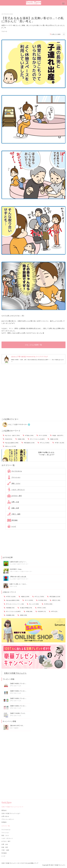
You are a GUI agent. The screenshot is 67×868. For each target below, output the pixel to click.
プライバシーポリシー (8, 819)
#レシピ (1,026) (33, 604)
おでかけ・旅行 (15, 496)
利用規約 (4, 822)
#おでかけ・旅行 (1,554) (11, 435)
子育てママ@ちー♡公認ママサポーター (21, 571)
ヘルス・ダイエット (16, 489)
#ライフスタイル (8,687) (36, 439)
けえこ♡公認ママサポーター (15, 424)
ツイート (4, 31)
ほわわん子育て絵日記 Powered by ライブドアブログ (30, 357)
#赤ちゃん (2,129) (9, 446)
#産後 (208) (20, 439)
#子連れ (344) (28, 435)
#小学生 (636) (47, 604)
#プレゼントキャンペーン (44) (14, 604)
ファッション (14, 477)
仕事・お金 (13, 502)
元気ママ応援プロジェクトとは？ (11, 813)
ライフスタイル (15, 471)
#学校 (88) (28, 611)
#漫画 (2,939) (53, 439)
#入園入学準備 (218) (25, 608)
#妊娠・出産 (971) (57, 435)
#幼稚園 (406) (9, 615)
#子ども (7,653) (43, 443)
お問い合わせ (5, 816)
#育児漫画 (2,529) (28, 443)
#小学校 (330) (41, 600)
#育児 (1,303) (55, 600)
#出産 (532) (8, 439)
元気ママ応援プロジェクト (15, 673)
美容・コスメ (14, 483)
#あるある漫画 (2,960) (11, 443)
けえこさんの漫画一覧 (34, 345)
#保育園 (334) (9, 608)
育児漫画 (12, 520)
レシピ (12, 526)
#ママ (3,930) (42, 435)
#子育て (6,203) (58, 443)
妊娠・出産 (13, 508)
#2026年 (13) (41, 611)
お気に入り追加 (55, 34)
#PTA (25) (53, 611)
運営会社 (4, 810)
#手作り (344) (40, 608)
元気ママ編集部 (14, 728)
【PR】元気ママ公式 (15, 686)
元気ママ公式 (13, 586)
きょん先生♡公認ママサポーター (19, 564)
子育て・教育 (14, 514)
